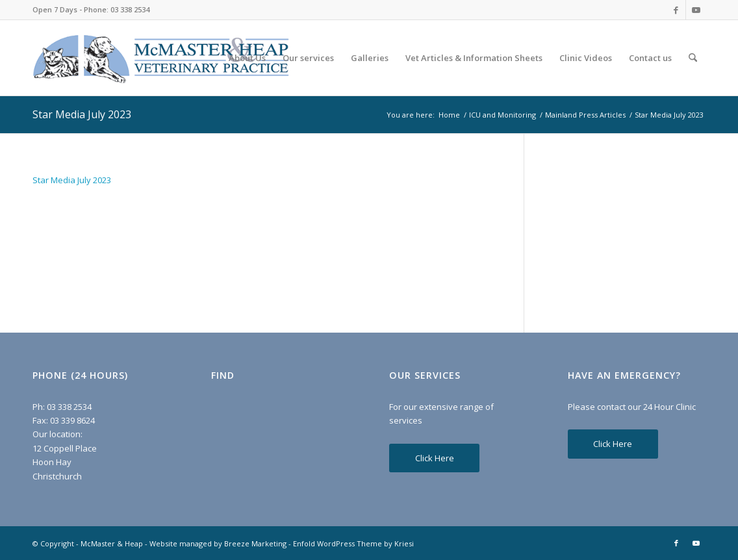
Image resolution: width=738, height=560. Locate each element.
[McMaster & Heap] (161, 58)
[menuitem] (247, 58)
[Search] (693, 58)
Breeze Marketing (255, 543)
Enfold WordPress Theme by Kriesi (353, 543)
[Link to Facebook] (676, 10)
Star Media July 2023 (82, 114)
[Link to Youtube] (696, 10)
